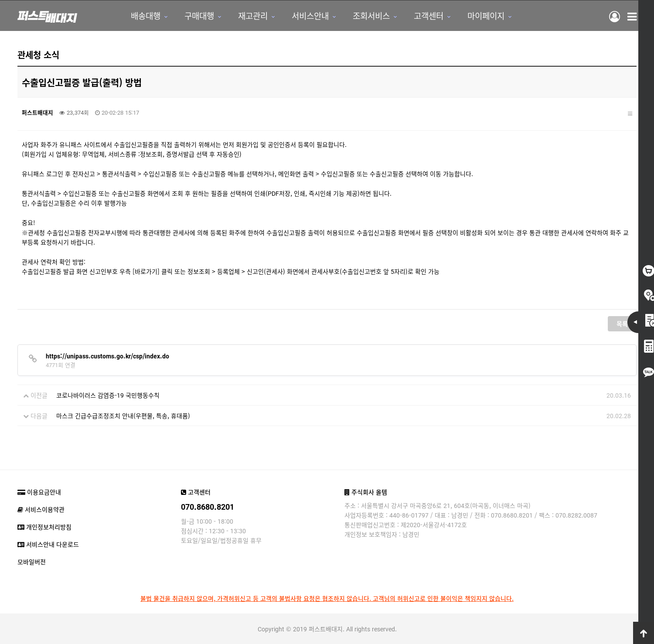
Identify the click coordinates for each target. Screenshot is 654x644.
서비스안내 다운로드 (48, 544)
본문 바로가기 (0, 0)
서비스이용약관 (41, 509)
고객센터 (429, 15)
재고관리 (253, 15)
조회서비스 (371, 15)
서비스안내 (310, 15)
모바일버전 (32, 562)
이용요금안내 (39, 492)
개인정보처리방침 (44, 527)
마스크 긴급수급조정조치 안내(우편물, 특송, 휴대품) (123, 416)
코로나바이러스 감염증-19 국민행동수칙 (108, 395)
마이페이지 (486, 15)
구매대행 (199, 15)
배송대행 (146, 15)
